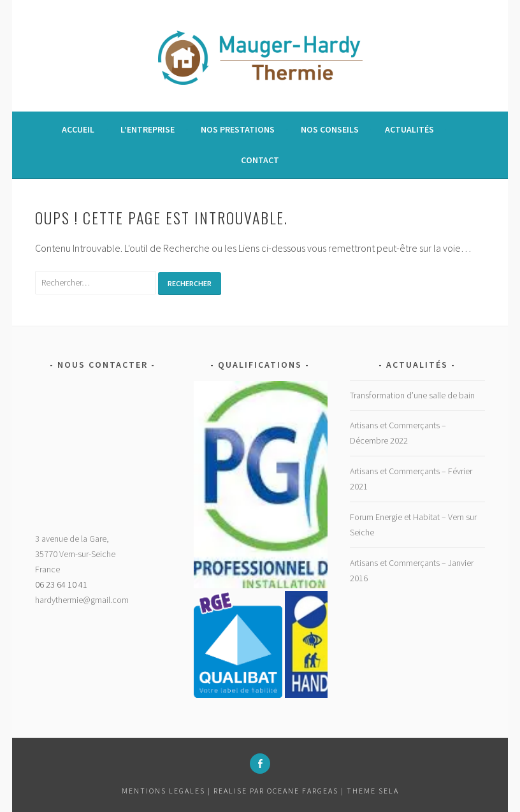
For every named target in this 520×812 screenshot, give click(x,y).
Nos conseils (330, 129)
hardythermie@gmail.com (82, 600)
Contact (260, 160)
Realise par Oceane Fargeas (276, 791)
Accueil (78, 129)
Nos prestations (238, 129)
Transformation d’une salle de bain (412, 395)
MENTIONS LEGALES (165, 791)
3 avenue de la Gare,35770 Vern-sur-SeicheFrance (75, 554)
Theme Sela (373, 791)
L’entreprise (148, 129)
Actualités (409, 129)
